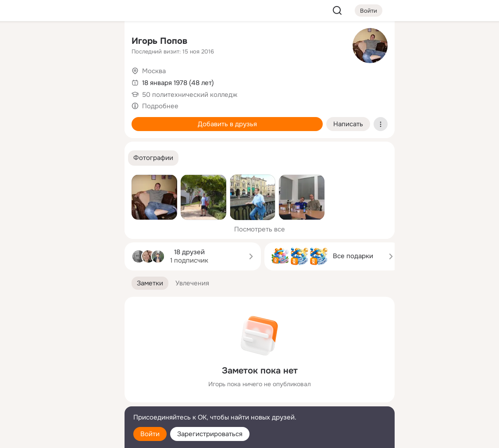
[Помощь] (21, 158)
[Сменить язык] (60, 399)
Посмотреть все (260, 229)
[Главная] (21, 42)
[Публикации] (21, 81)
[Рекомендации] (60, 158)
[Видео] (98, 81)
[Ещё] (60, 380)
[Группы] (98, 42)
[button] (153, 158)
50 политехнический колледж (190, 95)
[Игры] (98, 119)
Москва (154, 71)
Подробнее (160, 106)
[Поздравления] (60, 119)
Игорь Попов (159, 41)
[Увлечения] (60, 42)
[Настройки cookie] (60, 436)
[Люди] (60, 81)
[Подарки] (21, 119)
